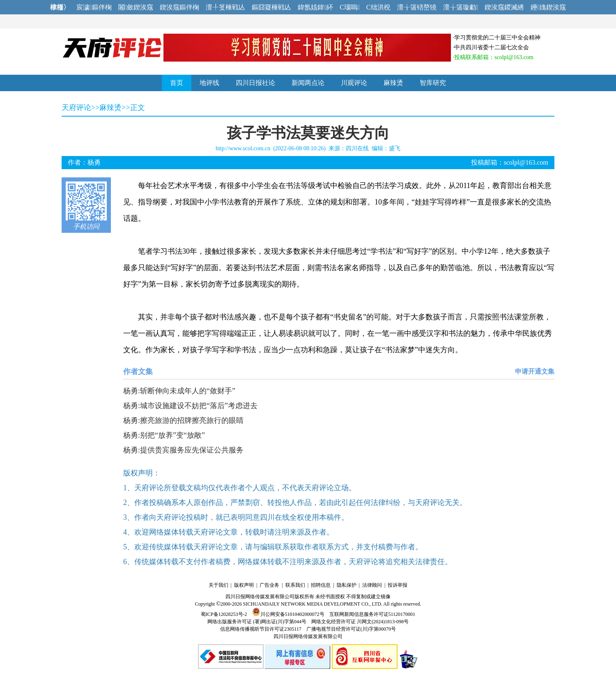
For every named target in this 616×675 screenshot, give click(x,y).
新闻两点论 (308, 83)
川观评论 (354, 83)
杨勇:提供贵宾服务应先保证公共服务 (183, 450)
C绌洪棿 (378, 7)
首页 (177, 83)
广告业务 (269, 585)
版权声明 (244, 585)
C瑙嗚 (350, 7)
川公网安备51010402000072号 (288, 614)
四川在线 (357, 148)
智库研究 (433, 83)
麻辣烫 (393, 83)
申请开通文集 (535, 371)
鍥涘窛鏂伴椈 (179, 7)
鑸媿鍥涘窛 (548, 7)
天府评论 (76, 108)
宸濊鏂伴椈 (94, 7)
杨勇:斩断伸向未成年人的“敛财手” (179, 391)
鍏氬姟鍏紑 (315, 7)
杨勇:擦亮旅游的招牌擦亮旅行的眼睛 (183, 420)
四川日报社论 (255, 83)
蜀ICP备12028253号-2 (224, 614)
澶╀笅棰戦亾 (225, 7)
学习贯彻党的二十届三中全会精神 (497, 38)
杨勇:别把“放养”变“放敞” (164, 435)
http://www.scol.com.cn (243, 148)
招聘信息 (321, 585)
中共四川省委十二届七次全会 (492, 47)
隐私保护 (347, 585)
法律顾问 (372, 585)
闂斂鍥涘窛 (136, 7)
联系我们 (295, 585)
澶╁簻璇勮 (461, 7)
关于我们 (218, 585)
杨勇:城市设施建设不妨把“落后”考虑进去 (190, 406)
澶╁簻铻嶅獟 (417, 7)
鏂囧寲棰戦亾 (271, 7)
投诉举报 (398, 585)
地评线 (209, 83)
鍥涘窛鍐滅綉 (504, 7)
